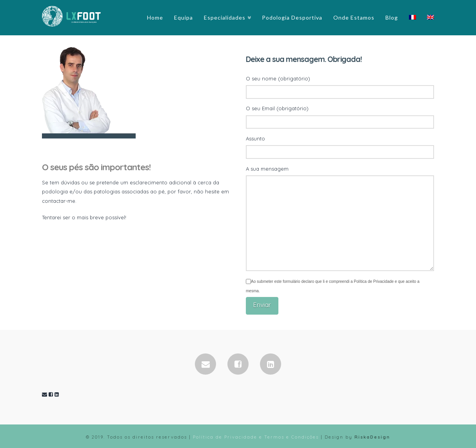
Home (155, 17)
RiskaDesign (372, 437)
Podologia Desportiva (292, 17)
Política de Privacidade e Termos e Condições (256, 437)
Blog (392, 17)
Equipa (183, 17)
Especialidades (225, 17)
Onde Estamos (354, 17)
